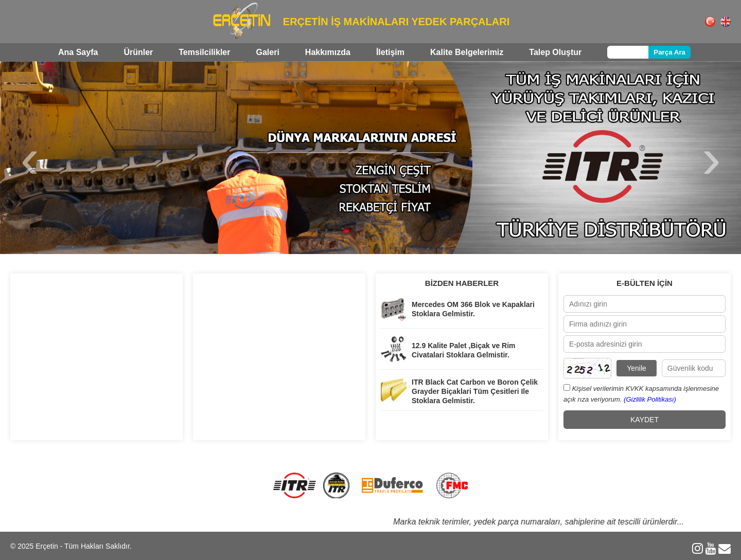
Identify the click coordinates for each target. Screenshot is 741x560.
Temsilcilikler (204, 52)
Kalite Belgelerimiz (467, 52)
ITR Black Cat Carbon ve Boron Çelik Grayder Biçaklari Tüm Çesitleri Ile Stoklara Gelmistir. (475, 391)
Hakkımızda (328, 52)
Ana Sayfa (78, 52)
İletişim (390, 52)
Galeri (267, 52)
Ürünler (138, 52)
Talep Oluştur (555, 52)
